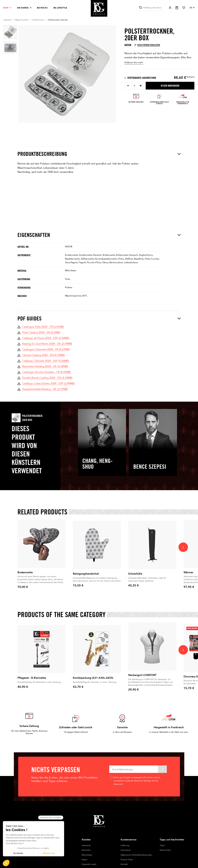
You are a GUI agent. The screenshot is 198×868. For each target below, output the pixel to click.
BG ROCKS (42, 8)
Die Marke (23, 8)
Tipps (162, 845)
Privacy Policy (127, 860)
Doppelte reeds (89, 864)
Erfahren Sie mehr (134, 63)
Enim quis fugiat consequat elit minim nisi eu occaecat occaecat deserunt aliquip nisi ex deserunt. (137, 781)
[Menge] (134, 86)
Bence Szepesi (150, 466)
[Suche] (152, 8)
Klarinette (86, 850)
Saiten (85, 860)
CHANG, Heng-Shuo (97, 464)
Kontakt (124, 864)
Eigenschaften (99, 235)
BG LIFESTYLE (60, 8)
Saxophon (86, 845)
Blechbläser (87, 855)
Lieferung (125, 845)
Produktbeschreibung (99, 154)
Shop (6, 8)
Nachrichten (165, 850)
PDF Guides (99, 318)
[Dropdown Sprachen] (192, 8)
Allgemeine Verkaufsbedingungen (136, 855)
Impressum (126, 850)
